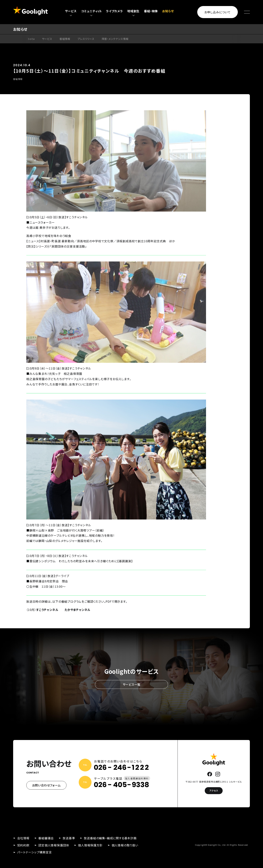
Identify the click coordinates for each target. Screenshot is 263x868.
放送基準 (69, 838)
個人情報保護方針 (90, 845)
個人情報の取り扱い (125, 845)
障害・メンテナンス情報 (115, 39)
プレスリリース (86, 39)
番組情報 (65, 39)
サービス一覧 (132, 684)
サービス (47, 39)
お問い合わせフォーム (46, 785)
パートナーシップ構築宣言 (35, 852)
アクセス (214, 791)
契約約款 (23, 845)
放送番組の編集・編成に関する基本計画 (110, 838)
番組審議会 (46, 838)
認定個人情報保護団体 (54, 845)
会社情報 (23, 838)
